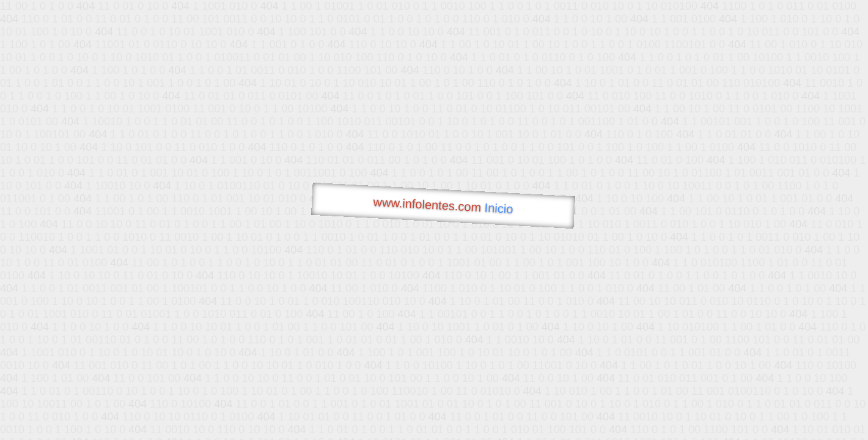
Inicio (499, 208)
